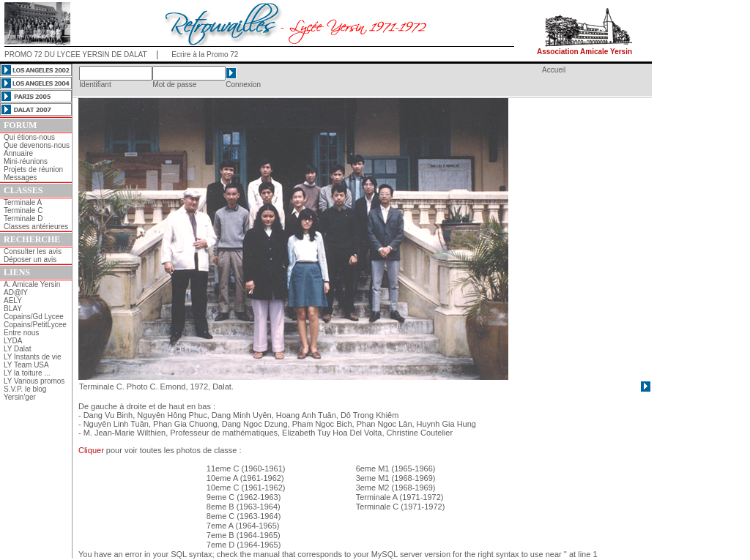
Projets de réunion (33, 169)
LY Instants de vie (33, 357)
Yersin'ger (20, 397)
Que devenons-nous (37, 145)
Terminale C (23, 210)
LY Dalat (17, 349)
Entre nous (21, 333)
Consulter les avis (33, 251)
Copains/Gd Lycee (34, 317)
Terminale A (23, 202)
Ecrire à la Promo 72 (205, 55)
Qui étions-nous (29, 137)
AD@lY (16, 292)
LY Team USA (26, 365)
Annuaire (18, 153)
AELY (13, 300)
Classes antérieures (36, 227)
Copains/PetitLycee (35, 325)
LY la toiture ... (27, 373)
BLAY (13, 309)
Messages (21, 178)
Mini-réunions (26, 161)
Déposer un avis (30, 260)
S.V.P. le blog (25, 389)
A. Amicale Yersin (32, 284)
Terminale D (23, 219)
